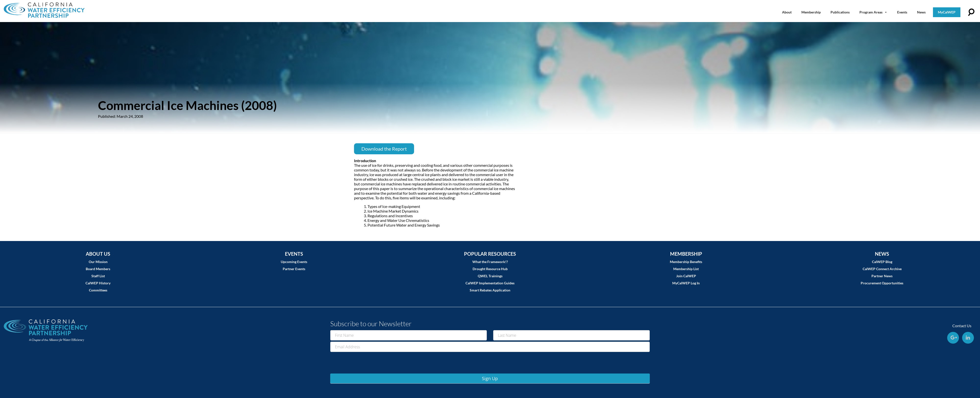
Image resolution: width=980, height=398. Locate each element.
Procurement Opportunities (882, 283)
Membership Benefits (686, 262)
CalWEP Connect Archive (882, 269)
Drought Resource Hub (490, 269)
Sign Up (490, 378)
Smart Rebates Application (490, 290)
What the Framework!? (490, 262)
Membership (811, 12)
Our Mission (98, 262)
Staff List (98, 276)
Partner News (882, 276)
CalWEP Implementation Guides (490, 283)
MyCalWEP (947, 12)
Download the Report (384, 149)
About (787, 12)
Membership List (686, 269)
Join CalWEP (686, 276)
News (921, 12)
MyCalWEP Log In (686, 283)
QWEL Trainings (490, 276)
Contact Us (962, 326)
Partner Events (294, 269)
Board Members (98, 269)
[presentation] (367, 363)
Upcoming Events (294, 262)
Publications (840, 12)
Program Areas (873, 12)
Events (902, 12)
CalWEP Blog (882, 262)
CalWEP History (98, 283)
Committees (98, 290)
